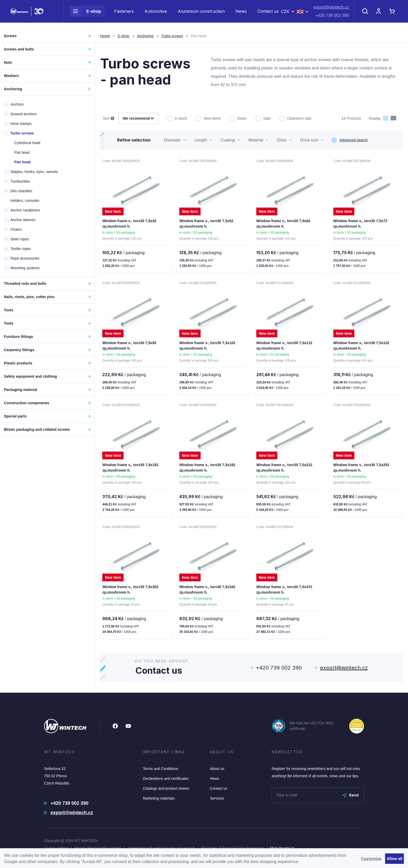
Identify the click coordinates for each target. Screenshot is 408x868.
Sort (109, 119)
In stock (177, 118)
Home (105, 36)
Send (351, 797)
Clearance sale (295, 118)
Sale (263, 118)
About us (217, 771)
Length (201, 140)
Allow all (394, 859)
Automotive (156, 15)
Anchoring (145, 36)
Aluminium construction (201, 15)
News (241, 15)
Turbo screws (172, 36)
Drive (282, 140)
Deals (238, 118)
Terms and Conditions (160, 771)
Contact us (268, 15)
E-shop (85, 15)
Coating (228, 140)
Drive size (309, 140)
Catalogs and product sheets (166, 790)
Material (256, 140)
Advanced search (349, 140)
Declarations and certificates (166, 781)
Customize (371, 859)
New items (208, 118)
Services (217, 800)
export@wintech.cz (331, 11)
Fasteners (124, 15)
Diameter (172, 140)
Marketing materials (159, 800)
